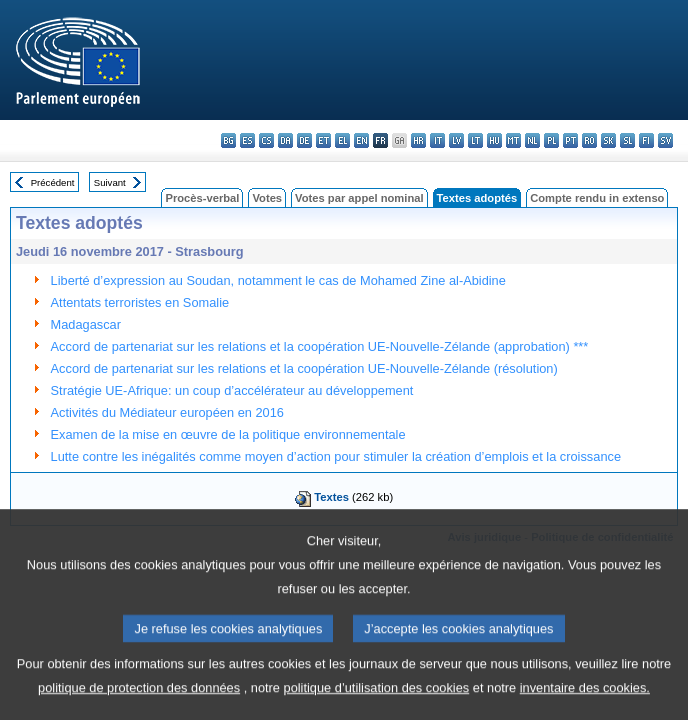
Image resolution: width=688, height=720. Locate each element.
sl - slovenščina (627, 140)
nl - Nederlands (532, 140)
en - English (361, 140)
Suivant (110, 182)
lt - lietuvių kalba (475, 140)
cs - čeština (266, 140)
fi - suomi (646, 140)
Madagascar (86, 324)
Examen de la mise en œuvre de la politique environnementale (228, 434)
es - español (247, 140)
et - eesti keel (323, 140)
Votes (267, 198)
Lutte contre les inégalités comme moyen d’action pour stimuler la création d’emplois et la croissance (336, 456)
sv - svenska (665, 140)
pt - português (570, 140)
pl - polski (551, 140)
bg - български (228, 140)
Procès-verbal (202, 198)
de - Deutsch (304, 140)
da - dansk (285, 140)
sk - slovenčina (608, 140)
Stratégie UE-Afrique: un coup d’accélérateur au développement (232, 390)
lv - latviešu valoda (456, 140)
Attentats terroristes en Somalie (140, 302)
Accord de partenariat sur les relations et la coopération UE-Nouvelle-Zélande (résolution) (304, 368)
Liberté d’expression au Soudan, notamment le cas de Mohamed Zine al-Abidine (278, 280)
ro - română (589, 140)
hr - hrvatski (418, 140)
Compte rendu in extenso (597, 198)
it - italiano (437, 140)
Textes (331, 497)
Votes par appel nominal (359, 198)
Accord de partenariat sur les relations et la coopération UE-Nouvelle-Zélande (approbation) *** (320, 346)
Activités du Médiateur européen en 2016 (167, 412)
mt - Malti (513, 140)
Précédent (53, 182)
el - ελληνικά (342, 140)
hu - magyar (494, 140)
